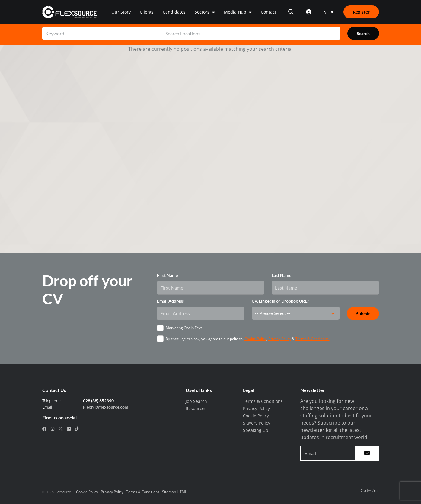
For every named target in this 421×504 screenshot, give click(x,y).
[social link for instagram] (53, 429)
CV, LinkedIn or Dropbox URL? (280, 301)
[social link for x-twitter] (61, 429)
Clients (147, 12)
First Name (167, 275)
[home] (70, 12)
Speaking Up (256, 430)
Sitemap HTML (174, 492)
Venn (375, 490)
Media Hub (236, 12)
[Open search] (291, 12)
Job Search (196, 401)
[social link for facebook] (44, 429)
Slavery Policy (257, 423)
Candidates (174, 12)
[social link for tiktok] (77, 429)
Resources (196, 408)
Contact (268, 12)
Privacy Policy (280, 339)
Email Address (170, 301)
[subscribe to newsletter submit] (367, 453)
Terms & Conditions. (313, 339)
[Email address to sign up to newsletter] (328, 453)
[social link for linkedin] (69, 429)
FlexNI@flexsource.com (106, 407)
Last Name (281, 275)
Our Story (121, 12)
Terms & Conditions (263, 401)
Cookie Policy (255, 339)
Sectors (203, 12)
